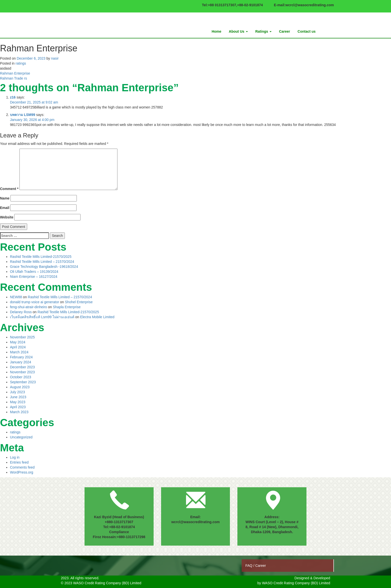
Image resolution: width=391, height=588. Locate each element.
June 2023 (18, 397)
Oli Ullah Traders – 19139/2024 (34, 272)
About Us (238, 31)
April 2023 (18, 407)
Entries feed (19, 462)
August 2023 (20, 387)
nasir (55, 58)
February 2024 (21, 357)
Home (217, 31)
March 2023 (19, 412)
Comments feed (22, 467)
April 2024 (18, 347)
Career (285, 31)
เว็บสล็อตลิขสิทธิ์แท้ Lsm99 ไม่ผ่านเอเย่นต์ (42, 317)
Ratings (263, 31)
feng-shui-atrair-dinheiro (29, 307)
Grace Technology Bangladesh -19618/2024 (44, 267)
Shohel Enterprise (79, 302)
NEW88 (16, 297)
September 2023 (23, 382)
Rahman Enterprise (15, 73)
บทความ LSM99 (23, 115)
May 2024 (18, 342)
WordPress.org (22, 472)
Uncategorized (21, 437)
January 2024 (21, 362)
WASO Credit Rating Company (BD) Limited (296, 583)
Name (5, 198)
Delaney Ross (21, 312)
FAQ (249, 566)
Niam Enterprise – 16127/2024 (34, 277)
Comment (9, 189)
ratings (21, 63)
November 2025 (22, 337)
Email (5, 208)
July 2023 (17, 392)
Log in (15, 457)
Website (7, 217)
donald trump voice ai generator (35, 302)
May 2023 (18, 402)
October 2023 (21, 377)
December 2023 (22, 367)
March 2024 (19, 352)
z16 (13, 97)
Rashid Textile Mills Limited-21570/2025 (41, 257)
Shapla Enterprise (67, 307)
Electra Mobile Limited (97, 317)
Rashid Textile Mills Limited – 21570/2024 (42, 262)
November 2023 (22, 372)
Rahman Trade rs (13, 78)
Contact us (306, 31)
